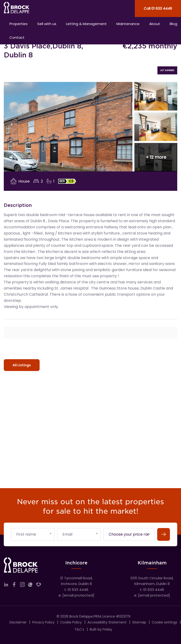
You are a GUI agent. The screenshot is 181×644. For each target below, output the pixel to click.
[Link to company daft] (30, 586)
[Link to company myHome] (39, 586)
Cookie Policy (71, 622)
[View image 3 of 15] (156, 127)
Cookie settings (165, 622)
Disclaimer (18, 622)
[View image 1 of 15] (68, 127)
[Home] (45, 9)
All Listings (22, 365)
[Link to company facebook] (14, 586)
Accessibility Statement (107, 622)
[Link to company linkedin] (6, 586)
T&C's (79, 629)
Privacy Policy (43, 622)
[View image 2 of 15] (156, 96)
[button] (156, 157)
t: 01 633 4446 (76, 590)
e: (76, 595)
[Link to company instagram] (22, 586)
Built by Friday (101, 629)
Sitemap (139, 622)
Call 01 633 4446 (158, 8)
